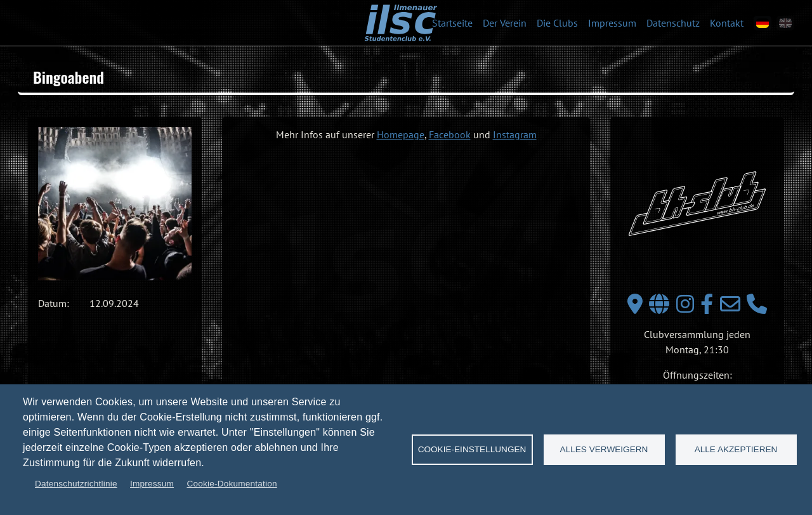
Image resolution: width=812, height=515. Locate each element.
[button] (115, 204)
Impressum (612, 23)
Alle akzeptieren (736, 449)
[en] (785, 23)
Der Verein (505, 23)
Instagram (515, 134)
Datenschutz (673, 23)
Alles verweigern (604, 449)
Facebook (450, 134)
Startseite (452, 23)
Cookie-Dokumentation (232, 484)
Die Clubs (557, 23)
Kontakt (727, 23)
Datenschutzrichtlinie (76, 484)
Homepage (401, 134)
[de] (763, 23)
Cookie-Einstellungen (472, 449)
